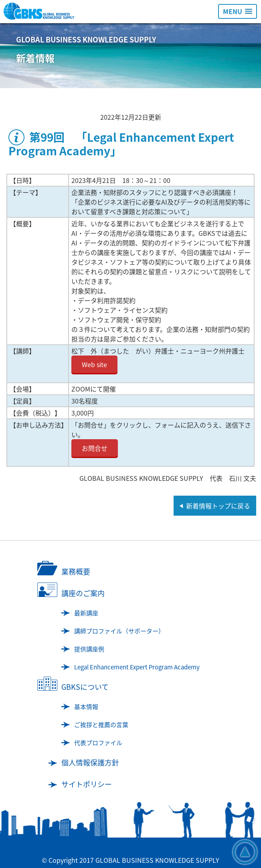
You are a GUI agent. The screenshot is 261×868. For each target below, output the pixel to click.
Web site (94, 364)
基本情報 (86, 707)
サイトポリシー (87, 784)
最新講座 (86, 613)
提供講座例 (89, 649)
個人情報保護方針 (90, 763)
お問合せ (95, 448)
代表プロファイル (98, 743)
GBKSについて (85, 687)
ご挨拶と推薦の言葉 (101, 725)
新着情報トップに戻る (218, 506)
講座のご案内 (83, 593)
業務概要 (76, 572)
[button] (238, 11)
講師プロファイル (119, 631)
